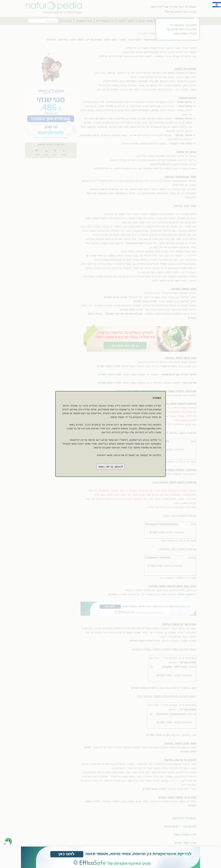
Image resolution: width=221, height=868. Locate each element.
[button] (110, 467)
